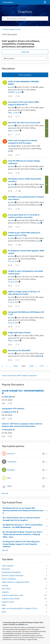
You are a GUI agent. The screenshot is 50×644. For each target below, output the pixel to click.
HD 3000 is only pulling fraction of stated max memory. (26, 198)
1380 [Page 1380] (15, 366)
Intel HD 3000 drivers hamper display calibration (24, 162)
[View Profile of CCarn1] (14, 146)
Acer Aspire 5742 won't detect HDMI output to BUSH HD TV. (24, 103)
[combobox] (25, 19)
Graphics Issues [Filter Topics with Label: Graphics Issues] (8, 602)
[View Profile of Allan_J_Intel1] (15, 113)
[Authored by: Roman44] (9, 430)
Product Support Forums (12, 29)
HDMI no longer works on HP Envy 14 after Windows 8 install (24, 293)
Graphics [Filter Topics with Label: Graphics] (5, 592)
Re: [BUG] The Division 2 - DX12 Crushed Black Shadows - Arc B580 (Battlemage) (23, 526)
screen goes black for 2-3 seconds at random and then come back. (24, 216)
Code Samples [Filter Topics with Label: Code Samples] (8, 566)
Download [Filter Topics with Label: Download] (6, 569)
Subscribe (25, 52)
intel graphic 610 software (13, 408)
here (26, 624)
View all (5, 493)
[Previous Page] (2, 366)
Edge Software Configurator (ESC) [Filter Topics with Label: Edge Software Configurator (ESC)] (15, 582)
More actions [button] (9, 58)
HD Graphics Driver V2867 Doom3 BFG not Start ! (25, 180)
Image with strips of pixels (19, 332)
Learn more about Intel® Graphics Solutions (19, 375)
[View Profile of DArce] (40, 356)
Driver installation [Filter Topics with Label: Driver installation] (9, 579)
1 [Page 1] (7, 366)
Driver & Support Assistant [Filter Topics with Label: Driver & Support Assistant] (13, 575)
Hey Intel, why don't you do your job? (24, 123)
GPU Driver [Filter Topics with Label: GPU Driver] (6, 589)
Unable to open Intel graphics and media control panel (26, 272)
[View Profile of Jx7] (10, 151)
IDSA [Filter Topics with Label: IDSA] (4, 612)
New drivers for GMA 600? (19, 350)
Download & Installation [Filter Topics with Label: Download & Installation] (11, 572)
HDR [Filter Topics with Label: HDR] (4, 605)
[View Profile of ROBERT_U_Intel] (16, 92)
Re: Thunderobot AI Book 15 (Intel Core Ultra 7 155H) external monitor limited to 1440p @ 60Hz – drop (23, 534)
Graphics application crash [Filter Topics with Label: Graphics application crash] (12, 595)
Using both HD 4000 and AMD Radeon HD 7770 (26, 313)
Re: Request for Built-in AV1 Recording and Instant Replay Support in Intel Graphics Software (21, 544)
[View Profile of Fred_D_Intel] (14, 261)
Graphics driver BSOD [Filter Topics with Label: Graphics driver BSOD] (11, 598)
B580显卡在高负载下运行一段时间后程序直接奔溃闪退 (23, 392)
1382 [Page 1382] (32, 366)
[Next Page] (48, 366)
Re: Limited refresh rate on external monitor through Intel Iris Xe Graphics (21, 519)
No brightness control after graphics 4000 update (26, 252)
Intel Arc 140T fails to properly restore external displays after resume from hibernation (22, 425)
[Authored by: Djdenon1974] (11, 412)
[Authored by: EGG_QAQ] (9, 397)
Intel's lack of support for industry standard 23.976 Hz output (23, 142)
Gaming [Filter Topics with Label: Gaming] (5, 585)
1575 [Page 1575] (42, 366)
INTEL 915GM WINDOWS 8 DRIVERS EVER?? (23, 83)
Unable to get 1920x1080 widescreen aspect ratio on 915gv (24, 234)
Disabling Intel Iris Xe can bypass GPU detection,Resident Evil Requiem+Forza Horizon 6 (23, 510)
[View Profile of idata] (13, 87)
